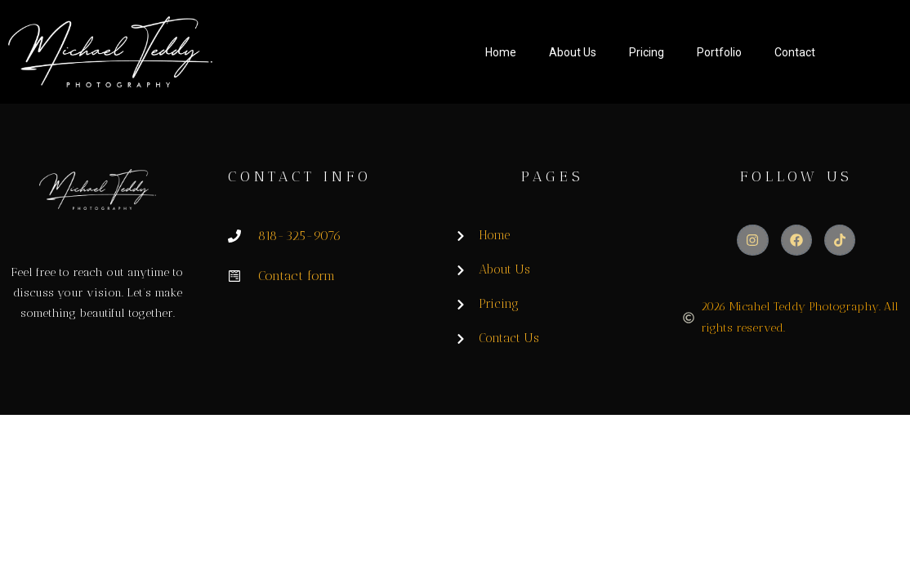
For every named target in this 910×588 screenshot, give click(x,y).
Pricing (647, 52)
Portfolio (719, 52)
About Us (573, 52)
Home (501, 52)
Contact (795, 52)
